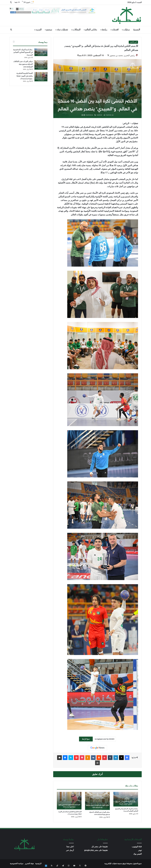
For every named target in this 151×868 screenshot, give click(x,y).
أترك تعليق (97, 774)
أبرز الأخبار (133, 42)
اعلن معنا (70, 847)
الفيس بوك (137, 854)
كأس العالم (91, 30)
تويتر (140, 850)
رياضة (105, 30)
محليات (127, 30)
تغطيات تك (62, 30)
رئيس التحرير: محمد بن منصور (121, 55)
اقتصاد (115, 30)
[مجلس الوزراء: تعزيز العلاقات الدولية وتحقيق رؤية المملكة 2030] (97, 801)
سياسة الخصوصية (17, 864)
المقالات (77, 30)
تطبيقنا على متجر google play (96, 850)
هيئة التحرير (29, 864)
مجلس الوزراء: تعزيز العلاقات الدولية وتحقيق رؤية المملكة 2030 (100, 814)
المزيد (39, 30)
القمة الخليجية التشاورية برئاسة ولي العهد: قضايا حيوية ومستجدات (70, 813)
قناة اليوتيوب (137, 847)
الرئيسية (137, 30)
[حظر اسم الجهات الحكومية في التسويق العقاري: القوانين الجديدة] (126, 799)
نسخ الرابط (86, 739)
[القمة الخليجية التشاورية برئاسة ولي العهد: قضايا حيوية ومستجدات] (69, 801)
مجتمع (49, 30)
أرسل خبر (70, 850)
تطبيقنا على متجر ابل (100, 847)
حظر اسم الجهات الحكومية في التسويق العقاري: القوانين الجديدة (127, 810)
